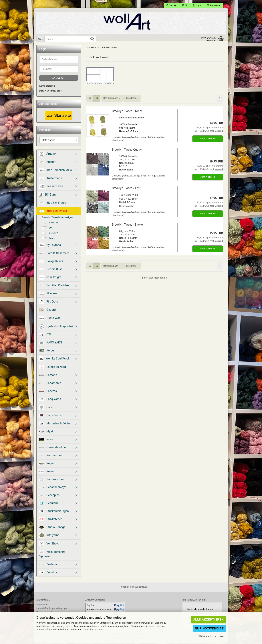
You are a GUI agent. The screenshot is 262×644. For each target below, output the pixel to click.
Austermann (51, 180)
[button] (185, 5)
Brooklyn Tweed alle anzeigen (57, 219)
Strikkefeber (50, 521)
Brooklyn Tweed (53, 212)
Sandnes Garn (52, 481)
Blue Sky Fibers (53, 204)
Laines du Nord (53, 368)
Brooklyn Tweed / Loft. (127, 189)
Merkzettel (214, 5)
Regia (46, 465)
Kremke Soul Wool (54, 360)
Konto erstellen (47, 87)
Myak (46, 433)
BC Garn (47, 196)
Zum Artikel (208, 140)
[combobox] (112, 99)
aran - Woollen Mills (55, 171)
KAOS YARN (51, 344)
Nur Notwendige (209, 628)
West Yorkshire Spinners (52, 555)
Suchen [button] (171, 5)
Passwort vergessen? (50, 92)
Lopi (46, 409)
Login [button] (197, 5)
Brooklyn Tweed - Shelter (128, 226)
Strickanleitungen (54, 512)
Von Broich (50, 545)
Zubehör (48, 574)
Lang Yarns (50, 400)
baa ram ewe (51, 188)
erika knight (50, 279)
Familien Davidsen (55, 287)
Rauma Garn (51, 457)
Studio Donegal (53, 528)
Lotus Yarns (50, 417)
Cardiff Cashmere (54, 254)
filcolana (48, 295)
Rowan (47, 473)
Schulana (49, 504)
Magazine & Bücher (55, 425)
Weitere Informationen (211, 636)
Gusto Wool (50, 319)
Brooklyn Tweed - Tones (127, 112)
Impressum (42, 605)
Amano (47, 155)
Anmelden (59, 79)
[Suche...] (40, 39)
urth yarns (49, 537)
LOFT (48, 229)
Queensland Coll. (54, 449)
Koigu (47, 352)
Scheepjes (49, 496)
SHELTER (50, 224)
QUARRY (50, 234)
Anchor (47, 163)
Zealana (48, 566)
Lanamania (50, 384)
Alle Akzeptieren (209, 619)
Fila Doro (49, 303)
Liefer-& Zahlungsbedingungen (52, 610)
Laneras (48, 392)
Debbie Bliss (51, 270)
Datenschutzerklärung (93, 630)
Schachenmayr (52, 488)
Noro (46, 441)
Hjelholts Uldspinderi (56, 328)
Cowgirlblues (51, 262)
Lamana (48, 376)
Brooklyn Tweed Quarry (127, 151)
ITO (45, 336)
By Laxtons (50, 246)
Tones (49, 239)
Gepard (47, 311)
